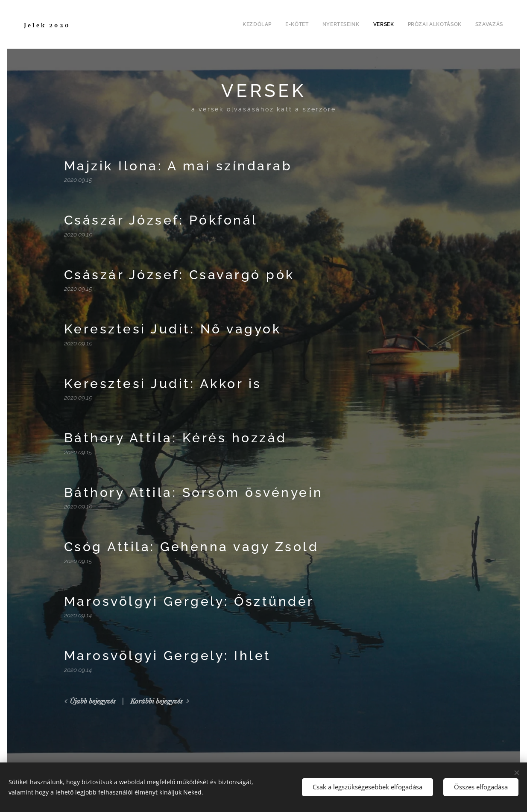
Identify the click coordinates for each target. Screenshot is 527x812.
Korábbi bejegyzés (157, 701)
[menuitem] (258, 24)
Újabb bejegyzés (93, 701)
